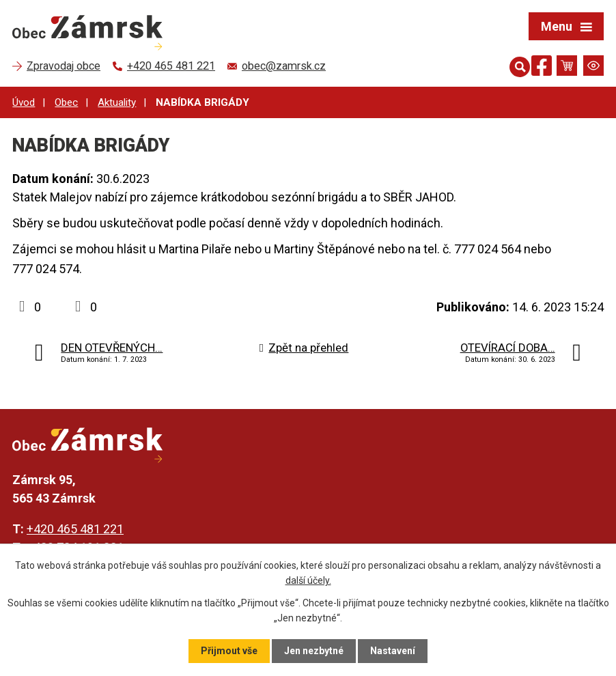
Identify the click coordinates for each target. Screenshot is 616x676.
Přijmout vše (229, 651)
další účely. (308, 580)
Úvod (24, 102)
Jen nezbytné (314, 651)
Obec (66, 102)
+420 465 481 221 (75, 529)
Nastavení (393, 651)
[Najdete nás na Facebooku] (542, 68)
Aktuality (117, 102)
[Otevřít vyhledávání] (517, 66)
